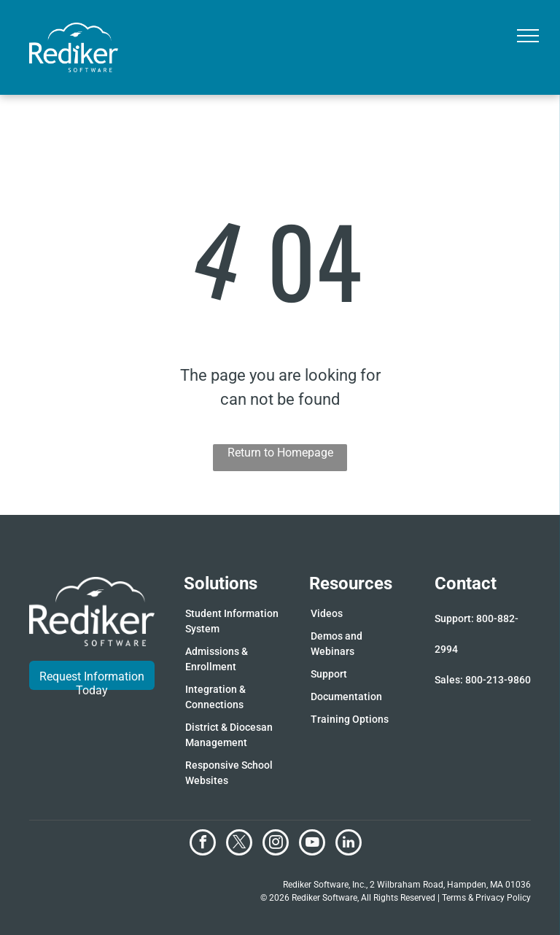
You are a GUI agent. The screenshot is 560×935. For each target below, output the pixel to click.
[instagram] (276, 844)
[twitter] (239, 844)
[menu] (528, 36)
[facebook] (203, 844)
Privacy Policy (503, 898)
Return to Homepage (280, 453)
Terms (454, 898)
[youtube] (312, 844)
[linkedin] (349, 844)
